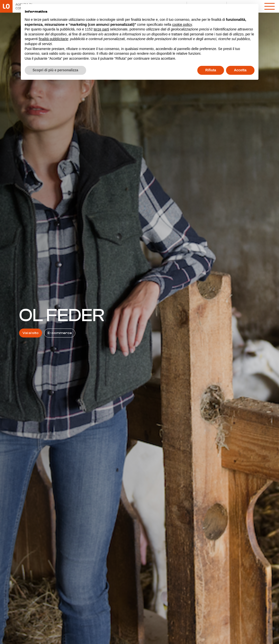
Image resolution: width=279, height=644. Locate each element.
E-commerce (60, 333)
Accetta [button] (240, 70)
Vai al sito (31, 333)
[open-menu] (269, 6)
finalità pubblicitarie (53, 39)
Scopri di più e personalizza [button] (55, 70)
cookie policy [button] (182, 25)
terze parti (101, 29)
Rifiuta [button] (211, 70)
